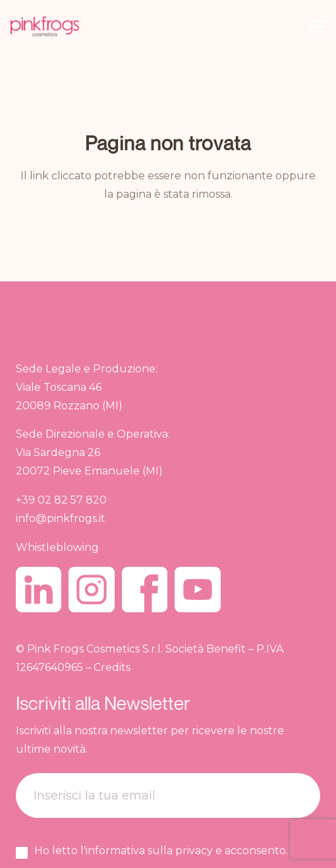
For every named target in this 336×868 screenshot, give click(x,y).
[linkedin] (39, 590)
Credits (112, 667)
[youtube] (197, 590)
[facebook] (145, 590)
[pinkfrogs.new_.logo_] (45, 26)
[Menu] (318, 26)
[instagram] (91, 590)
